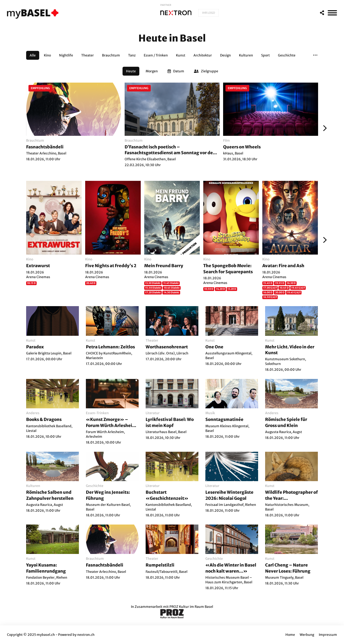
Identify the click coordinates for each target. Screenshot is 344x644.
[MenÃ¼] (332, 13)
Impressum (328, 635)
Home (290, 635)
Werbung (307, 635)
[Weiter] (324, 128)
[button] (315, 55)
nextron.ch (86, 635)
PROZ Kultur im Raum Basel (191, 607)
